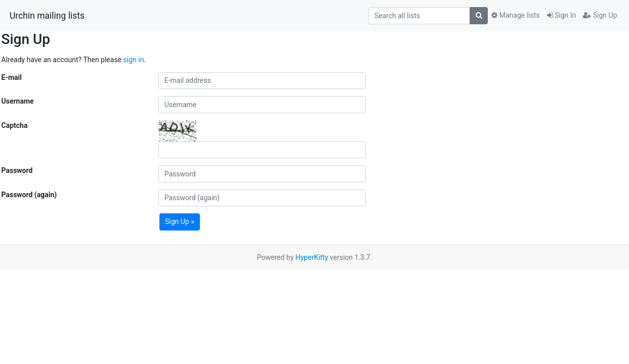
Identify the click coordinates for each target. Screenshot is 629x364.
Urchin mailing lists (47, 16)
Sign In (562, 15)
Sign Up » (180, 221)
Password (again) (29, 195)
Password (17, 170)
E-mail (12, 77)
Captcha (15, 125)
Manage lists (515, 15)
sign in (134, 60)
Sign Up (600, 15)
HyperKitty (312, 257)
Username (18, 101)
